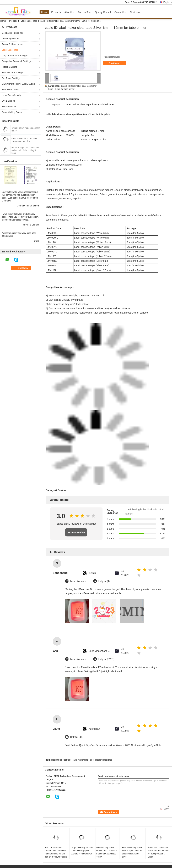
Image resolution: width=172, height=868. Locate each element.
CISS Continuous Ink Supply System (19, 84)
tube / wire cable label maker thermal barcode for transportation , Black (158, 852)
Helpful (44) (77, 737)
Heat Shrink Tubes (10, 90)
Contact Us (120, 12)
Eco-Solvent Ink (9, 107)
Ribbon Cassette (10, 67)
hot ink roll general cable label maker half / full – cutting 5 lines (25, 150)
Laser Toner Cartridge (12, 95)
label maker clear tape (61, 760)
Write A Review (76, 533)
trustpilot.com (78, 581)
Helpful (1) (104, 581)
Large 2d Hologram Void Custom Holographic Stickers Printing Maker (82, 851)
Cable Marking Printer (12, 112)
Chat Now (135, 12)
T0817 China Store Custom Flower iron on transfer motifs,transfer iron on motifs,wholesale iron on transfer (56, 854)
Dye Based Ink (9, 101)
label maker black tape (83, 760)
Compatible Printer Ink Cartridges (17, 61)
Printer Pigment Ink (11, 39)
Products (56, 12)
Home (44, 12)
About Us (69, 12)
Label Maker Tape (29, 21)
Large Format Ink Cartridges (15, 56)
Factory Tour (85, 12)
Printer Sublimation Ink (12, 44)
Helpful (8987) (106, 659)
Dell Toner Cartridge (11, 78)
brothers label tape (104, 760)
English (168, 2)
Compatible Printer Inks (13, 33)
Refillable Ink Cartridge (12, 73)
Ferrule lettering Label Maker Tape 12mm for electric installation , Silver (132, 852)
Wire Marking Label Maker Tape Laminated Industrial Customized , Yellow (107, 852)
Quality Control (103, 12)
